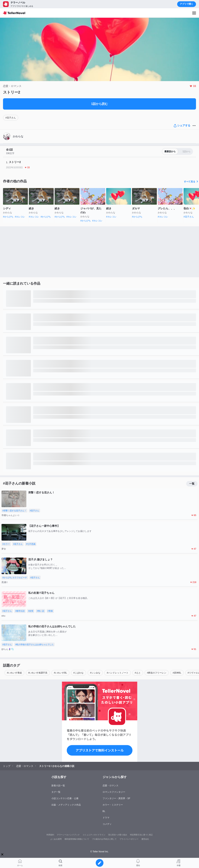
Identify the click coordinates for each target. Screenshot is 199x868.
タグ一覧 (56, 792)
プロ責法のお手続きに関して (104, 839)
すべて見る (191, 182)
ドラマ (106, 818)
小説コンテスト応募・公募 (65, 798)
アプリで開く (187, 4)
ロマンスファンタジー (114, 792)
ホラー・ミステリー (113, 805)
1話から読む (99, 104)
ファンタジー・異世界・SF (116, 798)
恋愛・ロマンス (111, 786)
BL (104, 811)
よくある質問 (56, 839)
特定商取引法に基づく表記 (141, 835)
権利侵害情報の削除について (77, 839)
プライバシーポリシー (129, 839)
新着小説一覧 (58, 786)
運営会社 (145, 839)
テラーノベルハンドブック (68, 835)
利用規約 (50, 835)
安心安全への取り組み (118, 835)
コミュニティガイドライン (94, 835)
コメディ (107, 824)
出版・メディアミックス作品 (66, 805)
